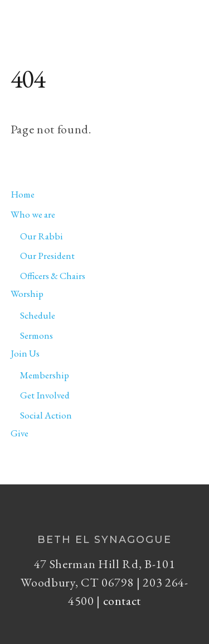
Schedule (38, 315)
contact (122, 601)
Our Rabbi (42, 236)
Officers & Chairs (53, 276)
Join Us (25, 353)
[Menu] (187, 15)
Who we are (33, 214)
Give (20, 433)
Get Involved (45, 395)
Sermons (37, 335)
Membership (45, 375)
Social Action (46, 415)
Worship (27, 294)
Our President (47, 256)
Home (23, 194)
